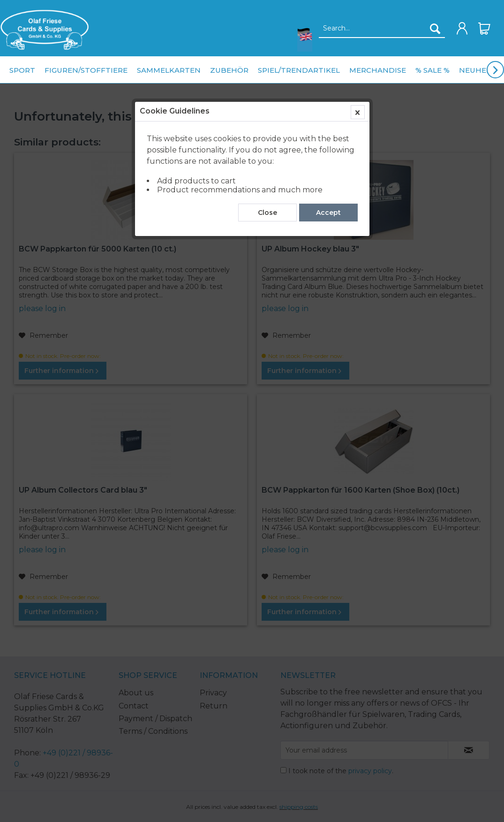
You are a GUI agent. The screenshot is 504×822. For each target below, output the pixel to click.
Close (267, 213)
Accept (328, 213)
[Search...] (382, 29)
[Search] (435, 29)
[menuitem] (45, 30)
